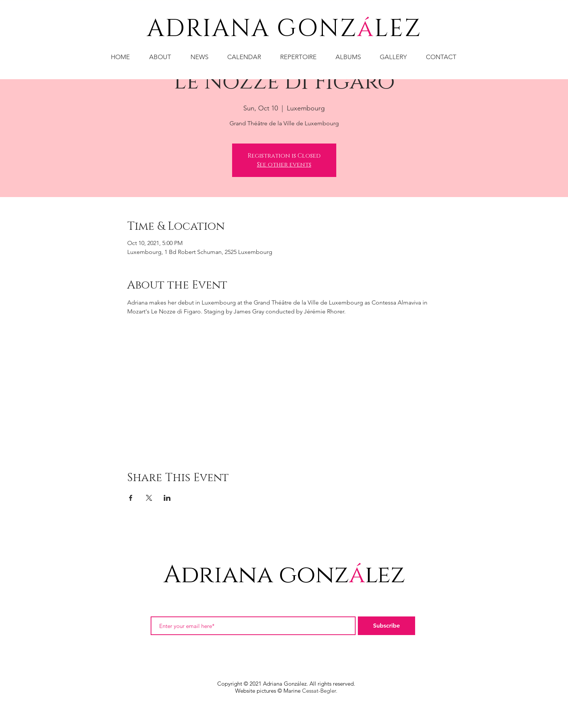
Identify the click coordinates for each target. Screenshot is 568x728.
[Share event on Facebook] (131, 498)
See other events (284, 165)
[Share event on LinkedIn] (167, 498)
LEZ (398, 29)
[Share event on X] (149, 498)
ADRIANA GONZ (252, 29)
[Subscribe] (386, 626)
